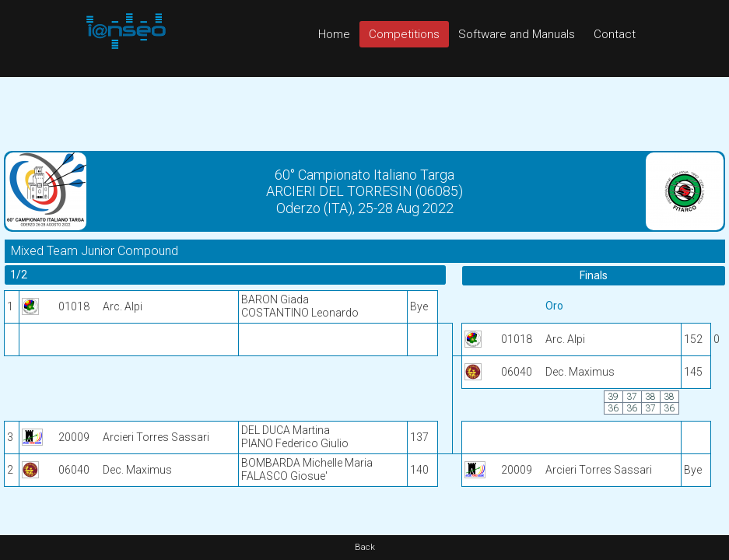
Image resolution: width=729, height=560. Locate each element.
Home (334, 34)
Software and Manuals (517, 34)
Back (365, 547)
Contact (615, 34)
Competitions (404, 34)
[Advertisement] (364, 112)
